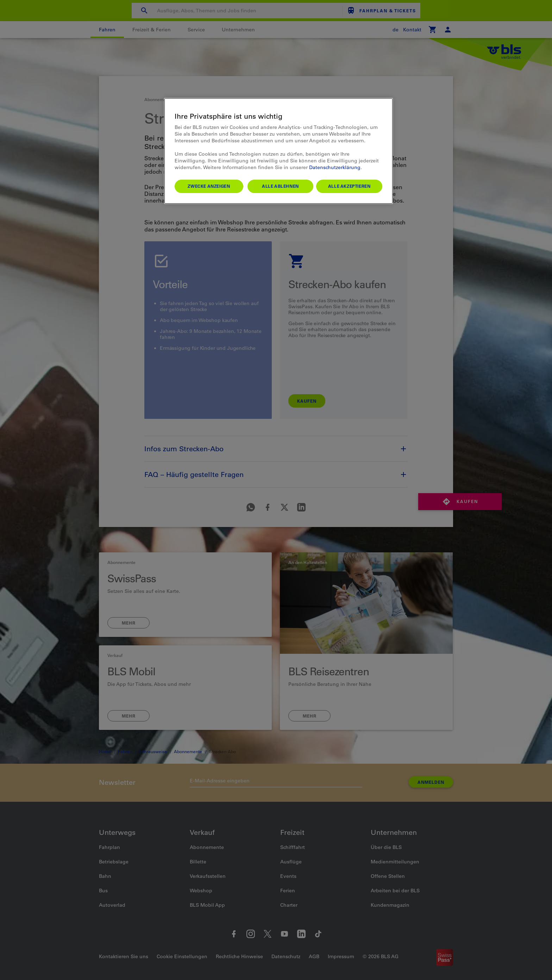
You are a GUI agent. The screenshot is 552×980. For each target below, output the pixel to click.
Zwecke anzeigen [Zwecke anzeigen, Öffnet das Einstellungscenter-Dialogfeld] (209, 186)
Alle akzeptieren (349, 186)
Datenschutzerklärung (335, 167)
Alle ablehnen (280, 186)
